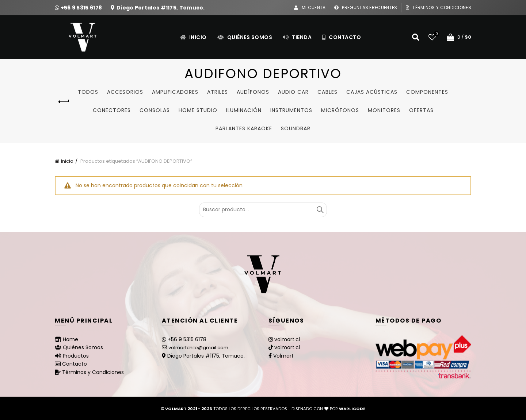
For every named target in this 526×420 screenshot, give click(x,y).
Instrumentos (291, 110)
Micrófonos (340, 110)
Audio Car (293, 92)
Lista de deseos (436, 34)
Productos (76, 356)
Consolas (155, 110)
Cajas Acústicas (372, 92)
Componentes (427, 92)
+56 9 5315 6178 (82, 8)
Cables (327, 92)
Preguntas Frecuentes (366, 7)
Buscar (320, 210)
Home (70, 339)
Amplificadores (175, 92)
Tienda (297, 37)
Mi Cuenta (310, 7)
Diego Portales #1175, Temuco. (161, 8)
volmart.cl (287, 339)
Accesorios (125, 92)
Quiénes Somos (245, 37)
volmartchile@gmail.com (198, 348)
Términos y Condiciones (438, 7)
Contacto (341, 37)
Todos (88, 92)
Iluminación (244, 110)
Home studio (198, 110)
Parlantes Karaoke (244, 128)
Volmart (283, 356)
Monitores (384, 110)
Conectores (112, 110)
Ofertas (421, 110)
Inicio (193, 37)
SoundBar (296, 128)
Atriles (218, 92)
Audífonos (253, 92)
